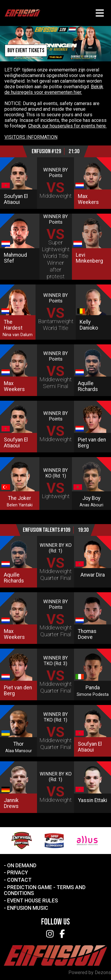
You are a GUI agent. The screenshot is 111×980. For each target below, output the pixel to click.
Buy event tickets (26, 51)
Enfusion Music (28, 908)
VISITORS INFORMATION (31, 137)
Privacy (17, 873)
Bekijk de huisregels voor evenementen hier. (54, 89)
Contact (19, 880)
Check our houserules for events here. (67, 126)
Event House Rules (33, 901)
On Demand (22, 866)
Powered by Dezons (90, 972)
